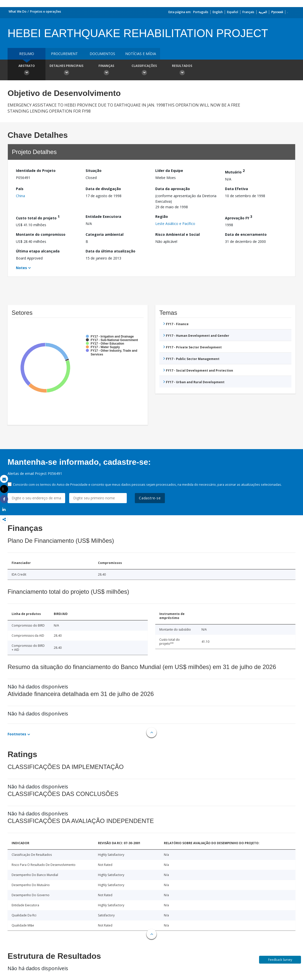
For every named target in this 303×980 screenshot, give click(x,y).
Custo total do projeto (38, 217)
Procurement (64, 54)
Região (162, 216)
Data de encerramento (246, 234)
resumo (27, 54)
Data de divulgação (103, 189)
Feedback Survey (280, 960)
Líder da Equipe (169, 171)
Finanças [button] (106, 70)
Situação (94, 171)
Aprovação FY (239, 217)
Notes (21, 268)
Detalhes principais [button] (66, 70)
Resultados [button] (182, 70)
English (218, 12)
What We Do (18, 11)
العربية (263, 12)
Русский (277, 12)
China (20, 196)
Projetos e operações (46, 11)
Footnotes (17, 734)
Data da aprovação (173, 189)
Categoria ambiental (105, 234)
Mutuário (235, 171)
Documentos (102, 54)
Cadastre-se (150, 498)
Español (233, 12)
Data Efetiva (236, 189)
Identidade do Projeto (36, 171)
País (20, 189)
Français (248, 12)
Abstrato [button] (27, 70)
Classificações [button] (144, 70)
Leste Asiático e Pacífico (175, 224)
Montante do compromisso (41, 234)
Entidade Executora (103, 216)
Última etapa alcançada (38, 251)
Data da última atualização (110, 251)
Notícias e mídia (141, 54)
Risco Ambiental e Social (178, 234)
